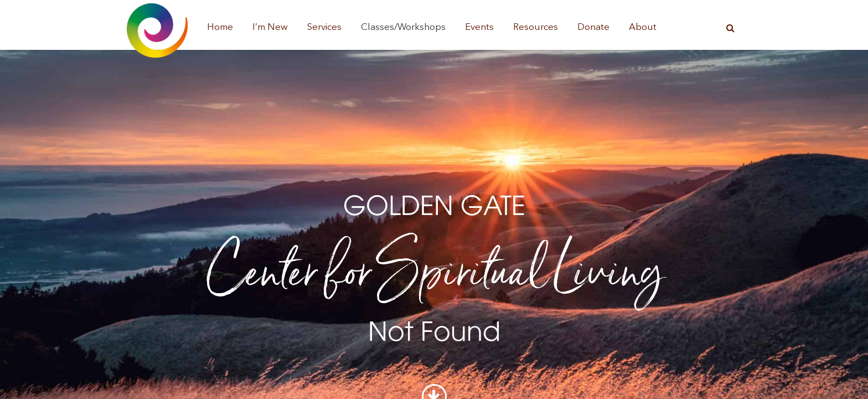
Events (479, 27)
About (643, 27)
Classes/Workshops (403, 27)
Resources (536, 27)
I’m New (270, 27)
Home (220, 27)
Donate (593, 27)
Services (324, 27)
